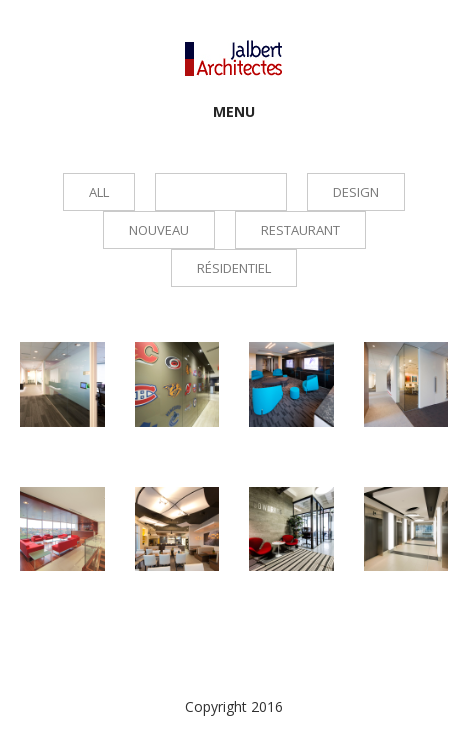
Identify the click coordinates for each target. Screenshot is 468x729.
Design (356, 192)
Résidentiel (234, 268)
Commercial (221, 192)
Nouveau (159, 230)
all (99, 192)
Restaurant (300, 230)
